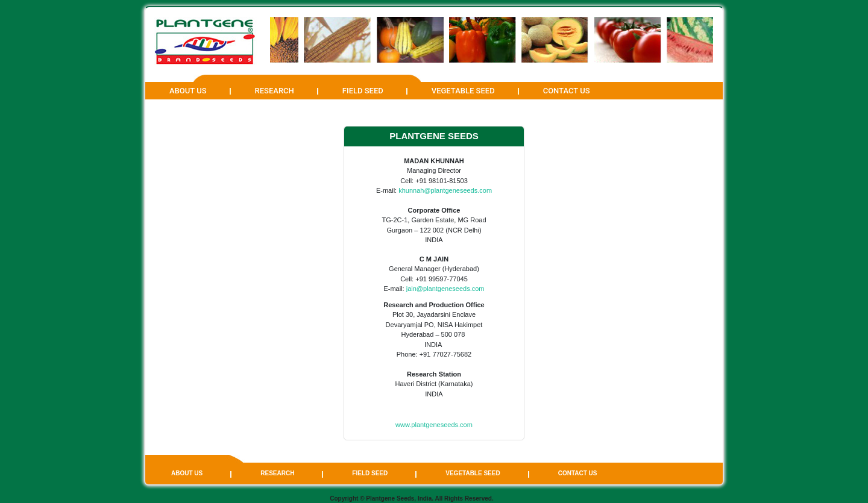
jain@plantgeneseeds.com (445, 289)
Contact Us (567, 91)
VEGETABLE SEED (463, 91)
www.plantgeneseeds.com (434, 425)
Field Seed (363, 91)
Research (275, 91)
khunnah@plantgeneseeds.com (445, 190)
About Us (188, 91)
